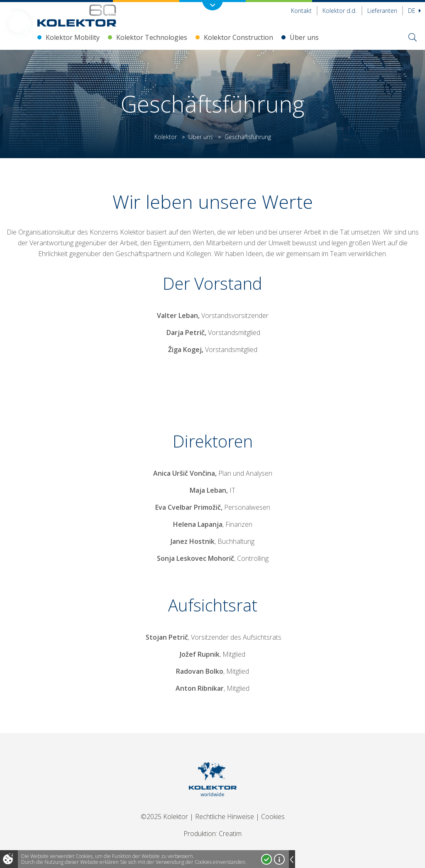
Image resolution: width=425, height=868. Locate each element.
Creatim (230, 834)
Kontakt (301, 11)
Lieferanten (382, 11)
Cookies (273, 817)
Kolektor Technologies (152, 37)
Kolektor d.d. (340, 11)
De (414, 11)
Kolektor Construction (238, 37)
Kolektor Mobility (73, 37)
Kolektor (166, 137)
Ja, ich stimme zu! (266, 859)
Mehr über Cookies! (279, 859)
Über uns (304, 37)
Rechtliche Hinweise (225, 817)
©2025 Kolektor (164, 817)
